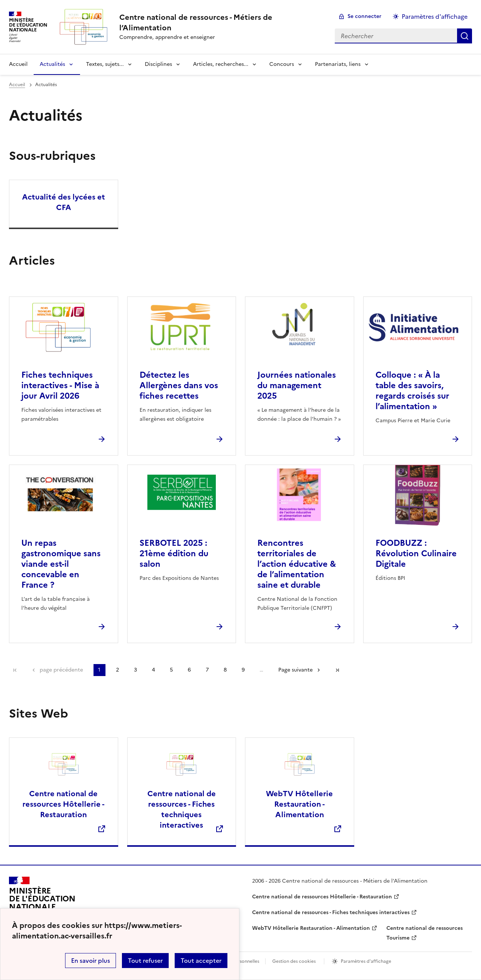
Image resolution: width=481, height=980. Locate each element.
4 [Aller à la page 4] (153, 670)
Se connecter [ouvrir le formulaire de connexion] (364, 16)
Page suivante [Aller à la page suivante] (295, 670)
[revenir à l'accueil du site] (221, 22)
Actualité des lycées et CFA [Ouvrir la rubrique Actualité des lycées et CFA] (64, 202)
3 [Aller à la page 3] (135, 670)
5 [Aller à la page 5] (171, 670)
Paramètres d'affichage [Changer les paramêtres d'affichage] (435, 16)
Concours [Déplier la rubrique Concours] (282, 64)
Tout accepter (201, 961)
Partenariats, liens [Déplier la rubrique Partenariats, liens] (338, 64)
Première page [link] (15, 670)
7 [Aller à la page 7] (207, 670)
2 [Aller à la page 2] (117, 670)
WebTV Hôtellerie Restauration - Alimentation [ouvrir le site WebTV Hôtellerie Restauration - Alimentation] (311, 928)
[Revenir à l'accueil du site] (42, 902)
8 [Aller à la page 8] (225, 670)
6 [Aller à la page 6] (189, 670)
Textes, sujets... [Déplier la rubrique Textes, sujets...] (105, 64)
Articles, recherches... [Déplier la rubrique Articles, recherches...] (221, 64)
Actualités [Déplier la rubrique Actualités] (52, 64)
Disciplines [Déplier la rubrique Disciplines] (158, 64)
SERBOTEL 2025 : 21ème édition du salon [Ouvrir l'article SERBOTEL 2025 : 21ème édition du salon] (174, 553)
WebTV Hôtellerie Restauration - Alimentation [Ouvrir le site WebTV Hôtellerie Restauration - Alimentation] (299, 804)
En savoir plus (91, 961)
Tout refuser (145, 961)
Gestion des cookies (294, 961)
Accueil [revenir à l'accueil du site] (18, 64)
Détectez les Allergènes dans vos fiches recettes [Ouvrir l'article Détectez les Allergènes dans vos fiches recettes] (179, 385)
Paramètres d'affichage (366, 961)
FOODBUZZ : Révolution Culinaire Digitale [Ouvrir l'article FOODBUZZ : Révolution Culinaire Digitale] (416, 553)
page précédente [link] (61, 670)
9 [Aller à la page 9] (243, 670)
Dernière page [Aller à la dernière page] (337, 670)
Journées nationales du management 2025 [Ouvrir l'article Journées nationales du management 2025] (297, 385)
